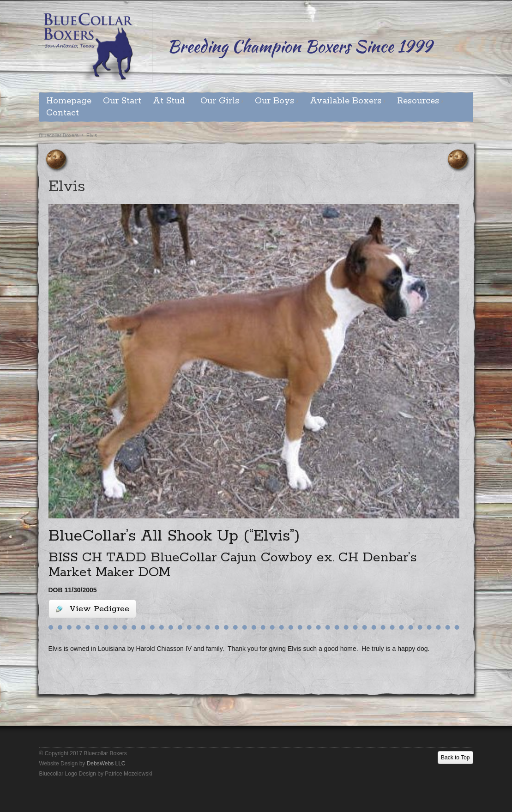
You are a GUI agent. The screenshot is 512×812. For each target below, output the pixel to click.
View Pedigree (92, 609)
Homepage (69, 101)
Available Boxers (346, 101)
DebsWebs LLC (106, 764)
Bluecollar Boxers (59, 135)
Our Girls (220, 101)
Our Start (122, 101)
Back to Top (455, 758)
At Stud (169, 101)
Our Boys (274, 101)
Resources (418, 101)
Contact (63, 113)
